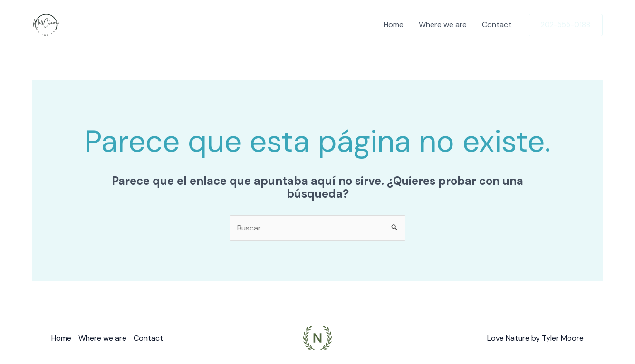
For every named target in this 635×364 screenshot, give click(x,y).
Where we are (443, 24)
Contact (497, 24)
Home (394, 24)
